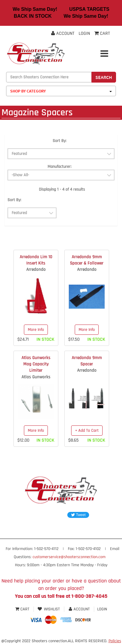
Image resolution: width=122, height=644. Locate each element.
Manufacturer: (60, 167)
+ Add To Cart (87, 431)
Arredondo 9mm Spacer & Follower (87, 260)
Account (63, 33)
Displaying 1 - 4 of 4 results (62, 189)
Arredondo (36, 269)
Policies (115, 641)
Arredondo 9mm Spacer (87, 361)
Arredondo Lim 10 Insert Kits (36, 260)
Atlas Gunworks (36, 377)
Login (84, 33)
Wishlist (49, 609)
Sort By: (60, 141)
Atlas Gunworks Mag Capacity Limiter (36, 364)
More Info (36, 330)
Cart (23, 609)
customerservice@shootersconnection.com (69, 557)
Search (104, 77)
